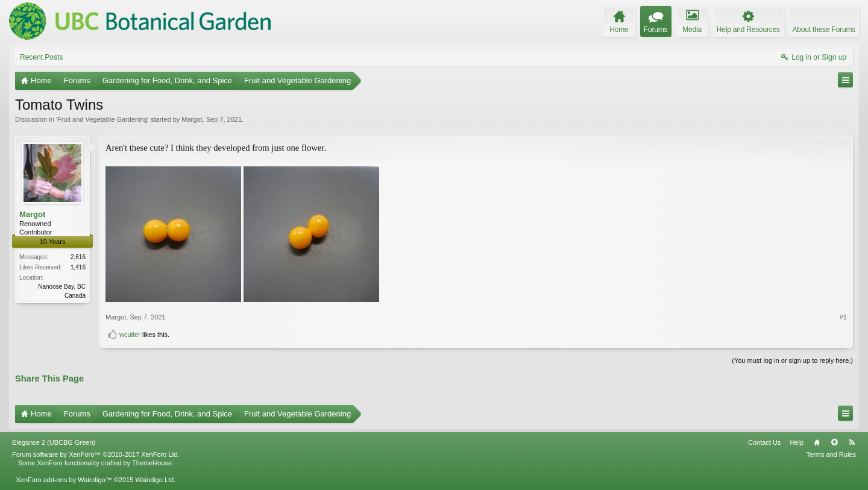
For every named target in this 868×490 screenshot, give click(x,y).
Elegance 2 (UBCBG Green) (54, 442)
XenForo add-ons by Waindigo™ (64, 480)
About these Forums (824, 30)
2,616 (78, 257)
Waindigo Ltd (154, 480)
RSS (852, 442)
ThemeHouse (152, 463)
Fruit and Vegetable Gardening (102, 119)
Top (834, 442)
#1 (843, 317)
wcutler (130, 335)
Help (797, 442)
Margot (192, 119)
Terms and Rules (831, 454)
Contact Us (764, 442)
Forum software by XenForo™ (96, 454)
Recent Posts (41, 57)
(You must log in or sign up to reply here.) (792, 360)
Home (817, 442)
